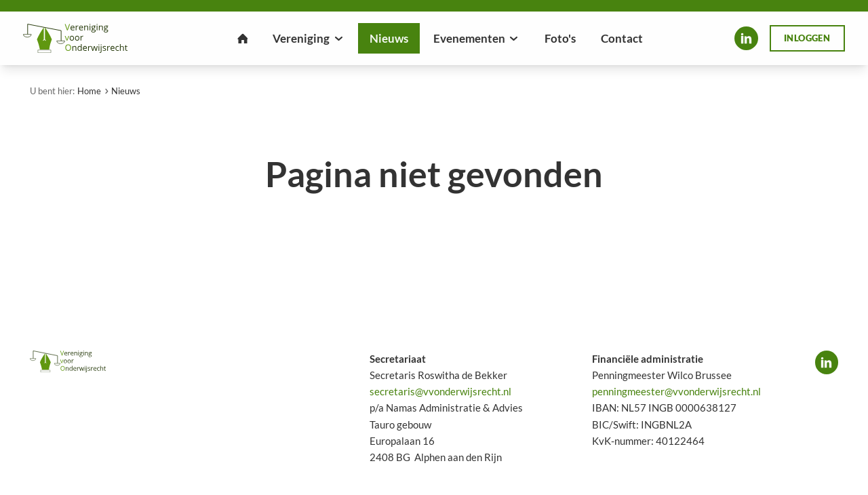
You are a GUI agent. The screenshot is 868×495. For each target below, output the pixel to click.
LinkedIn (746, 38)
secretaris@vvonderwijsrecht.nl (440, 391)
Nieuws (126, 91)
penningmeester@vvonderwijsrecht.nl (676, 391)
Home (89, 91)
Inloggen (807, 38)
